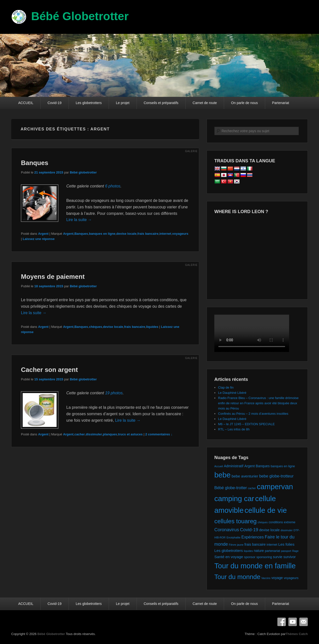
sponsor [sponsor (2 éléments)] (250, 557)
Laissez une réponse (39, 239)
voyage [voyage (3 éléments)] (277, 578)
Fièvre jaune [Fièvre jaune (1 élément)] (236, 545)
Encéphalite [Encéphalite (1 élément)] (234, 537)
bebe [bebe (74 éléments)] (222, 475)
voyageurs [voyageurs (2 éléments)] (291, 578)
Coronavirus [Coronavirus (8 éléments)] (227, 530)
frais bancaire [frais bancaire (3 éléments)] (255, 544)
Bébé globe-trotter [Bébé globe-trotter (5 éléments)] (231, 488)
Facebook (282, 622)
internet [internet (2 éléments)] (272, 545)
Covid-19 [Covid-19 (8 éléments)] (249, 530)
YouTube (293, 622)
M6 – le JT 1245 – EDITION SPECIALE (246, 424)
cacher (80, 434)
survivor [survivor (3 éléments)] (290, 557)
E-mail (304, 622)
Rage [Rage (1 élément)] (295, 551)
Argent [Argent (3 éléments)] (249, 466)
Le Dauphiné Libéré (232, 393)
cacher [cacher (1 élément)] (252, 488)
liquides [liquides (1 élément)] (248, 551)
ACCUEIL (26, 103)
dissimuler (94, 434)
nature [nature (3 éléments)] (259, 551)
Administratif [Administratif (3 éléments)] (234, 466)
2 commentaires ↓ (159, 434)
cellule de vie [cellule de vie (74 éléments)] (266, 510)
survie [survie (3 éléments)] (278, 557)
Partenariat (281, 103)
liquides (152, 327)
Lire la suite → (79, 220)
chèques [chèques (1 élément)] (263, 522)
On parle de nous (244, 103)
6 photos (113, 186)
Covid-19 (55, 103)
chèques (96, 327)
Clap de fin (226, 387)
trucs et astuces (130, 434)
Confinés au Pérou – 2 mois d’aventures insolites (253, 414)
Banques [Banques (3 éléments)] (263, 466)
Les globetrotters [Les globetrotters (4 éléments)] (229, 551)
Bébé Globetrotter (80, 16)
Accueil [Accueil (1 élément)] (219, 466)
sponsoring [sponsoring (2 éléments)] (264, 557)
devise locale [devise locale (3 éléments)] (269, 530)
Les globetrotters (89, 103)
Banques (35, 163)
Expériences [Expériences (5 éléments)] (252, 537)
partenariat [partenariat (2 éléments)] (273, 551)
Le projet (123, 103)
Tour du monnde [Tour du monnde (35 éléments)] (237, 577)
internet (165, 234)
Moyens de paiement (53, 277)
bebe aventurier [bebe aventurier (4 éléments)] (245, 476)
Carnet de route (205, 103)
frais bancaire (148, 234)
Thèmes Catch (297, 634)
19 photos (114, 393)
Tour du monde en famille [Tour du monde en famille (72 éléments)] (255, 566)
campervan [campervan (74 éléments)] (275, 487)
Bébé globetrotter (83, 172)
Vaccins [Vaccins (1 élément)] (266, 578)
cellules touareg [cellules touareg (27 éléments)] (236, 521)
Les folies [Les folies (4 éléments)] (286, 544)
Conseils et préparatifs (161, 103)
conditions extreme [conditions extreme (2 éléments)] (282, 522)
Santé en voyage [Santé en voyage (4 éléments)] (229, 557)
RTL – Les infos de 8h (234, 429)
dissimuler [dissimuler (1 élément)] (287, 530)
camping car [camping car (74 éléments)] (234, 498)
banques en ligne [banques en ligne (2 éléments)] (283, 466)
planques (110, 434)
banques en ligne (102, 234)
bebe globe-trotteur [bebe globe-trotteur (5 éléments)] (276, 476)
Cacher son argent (49, 370)
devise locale (126, 234)
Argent (43, 234)
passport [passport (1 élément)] (286, 551)
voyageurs (180, 234)
